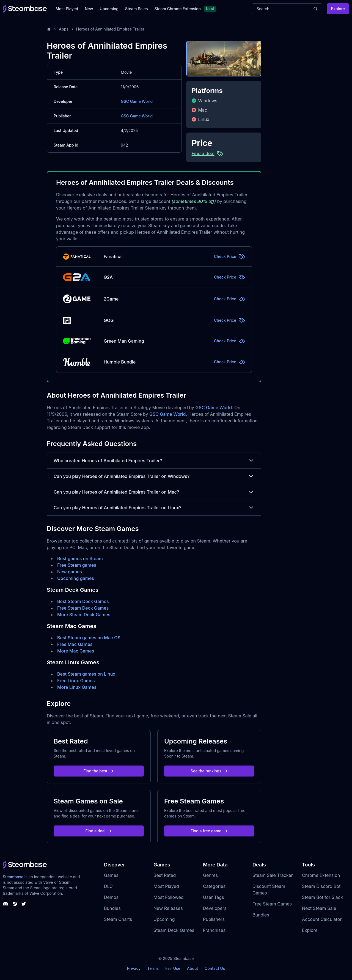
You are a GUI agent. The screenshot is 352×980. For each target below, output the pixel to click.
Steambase (13, 877)
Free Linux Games (76, 681)
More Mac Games (76, 651)
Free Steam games (77, 565)
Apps (64, 29)
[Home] (49, 29)
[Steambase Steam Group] (15, 904)
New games (70, 572)
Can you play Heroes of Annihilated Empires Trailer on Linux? (154, 508)
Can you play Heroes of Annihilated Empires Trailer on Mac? (154, 492)
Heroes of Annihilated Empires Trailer (110, 29)
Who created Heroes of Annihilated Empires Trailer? (154, 461)
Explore (338, 9)
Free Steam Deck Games (83, 608)
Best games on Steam (80, 558)
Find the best (99, 771)
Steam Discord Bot (321, 886)
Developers (215, 908)
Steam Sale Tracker (273, 875)
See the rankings (209, 771)
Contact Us (215, 968)
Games (111, 875)
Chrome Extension (321, 875)
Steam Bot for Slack (322, 897)
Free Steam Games (272, 904)
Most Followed (169, 897)
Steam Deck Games (174, 930)
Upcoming (109, 9)
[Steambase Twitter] (24, 904)
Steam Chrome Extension (178, 9)
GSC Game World (137, 101)
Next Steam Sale (319, 908)
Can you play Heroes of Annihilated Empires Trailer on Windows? (154, 476)
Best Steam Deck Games (83, 601)
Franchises (214, 930)
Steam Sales (136, 9)
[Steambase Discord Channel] (5, 904)
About (193, 968)
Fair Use (173, 968)
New (89, 9)
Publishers (214, 919)
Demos (111, 897)
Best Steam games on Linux (86, 674)
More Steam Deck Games (84, 615)
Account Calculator (322, 919)
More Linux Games (77, 687)
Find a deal (99, 831)
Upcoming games (76, 578)
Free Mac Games (75, 644)
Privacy (134, 968)
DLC (108, 886)
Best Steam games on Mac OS (89, 638)
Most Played (67, 9)
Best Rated (165, 875)
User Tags (214, 897)
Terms (153, 968)
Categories (214, 886)
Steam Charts (118, 919)
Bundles (112, 908)
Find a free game (209, 831)
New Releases (168, 908)
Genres (210, 875)
